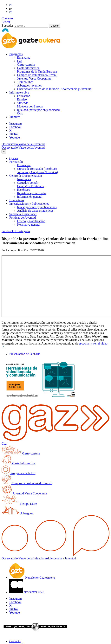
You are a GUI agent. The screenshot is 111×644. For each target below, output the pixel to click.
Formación (24, 165)
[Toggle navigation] (4, 151)
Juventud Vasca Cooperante (34, 78)
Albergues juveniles (29, 85)
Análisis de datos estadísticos (35, 211)
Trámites (15, 117)
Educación (24, 96)
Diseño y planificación (31, 221)
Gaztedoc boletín (28, 183)
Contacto (7, 18)
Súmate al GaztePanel (23, 214)
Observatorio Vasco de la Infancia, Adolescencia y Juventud (54, 89)
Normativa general (29, 225)
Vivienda (23, 103)
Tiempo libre (25, 82)
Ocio (20, 113)
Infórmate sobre (19, 92)
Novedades (24, 179)
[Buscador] (31, 26)
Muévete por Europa (30, 106)
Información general (30, 197)
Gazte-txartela (26, 64)
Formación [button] (16, 162)
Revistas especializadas (32, 193)
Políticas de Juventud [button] (23, 218)
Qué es (14, 158)
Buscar (6, 22)
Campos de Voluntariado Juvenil (37, 75)
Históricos (23, 190)
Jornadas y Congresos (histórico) (37, 172)
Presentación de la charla (25, 354)
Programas (16, 54)
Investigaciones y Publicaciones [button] (29, 204)
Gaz (20, 61)
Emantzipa (24, 58)
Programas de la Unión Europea (37, 71)
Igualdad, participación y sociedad (38, 110)
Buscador (7, 26)
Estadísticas (17, 200)
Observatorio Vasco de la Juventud (23, 144)
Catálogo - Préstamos (30, 186)
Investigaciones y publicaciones (37, 207)
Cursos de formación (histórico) (37, 169)
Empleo (22, 99)
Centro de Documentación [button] (26, 176)
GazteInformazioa (28, 68)
